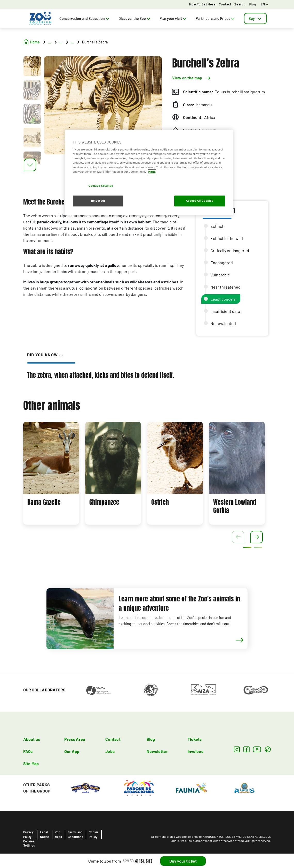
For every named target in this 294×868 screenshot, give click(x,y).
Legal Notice (45, 834)
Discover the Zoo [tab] (135, 18)
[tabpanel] (51, 473)
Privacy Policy (28, 834)
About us (32, 739)
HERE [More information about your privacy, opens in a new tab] (152, 172)
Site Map (31, 763)
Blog (252, 4)
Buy (255, 18)
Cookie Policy (94, 834)
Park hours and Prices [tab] (216, 18)
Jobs (110, 751)
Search (240, 4)
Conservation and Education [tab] (85, 18)
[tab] (255, 18)
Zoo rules (59, 834)
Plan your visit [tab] (173, 18)
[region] (149, 172)
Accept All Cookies (200, 201)
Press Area (75, 739)
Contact (225, 4)
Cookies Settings (29, 843)
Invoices (196, 751)
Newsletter (157, 751)
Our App (72, 751)
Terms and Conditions (76, 834)
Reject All (98, 201)
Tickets (195, 739)
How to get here (202, 4)
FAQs (28, 751)
